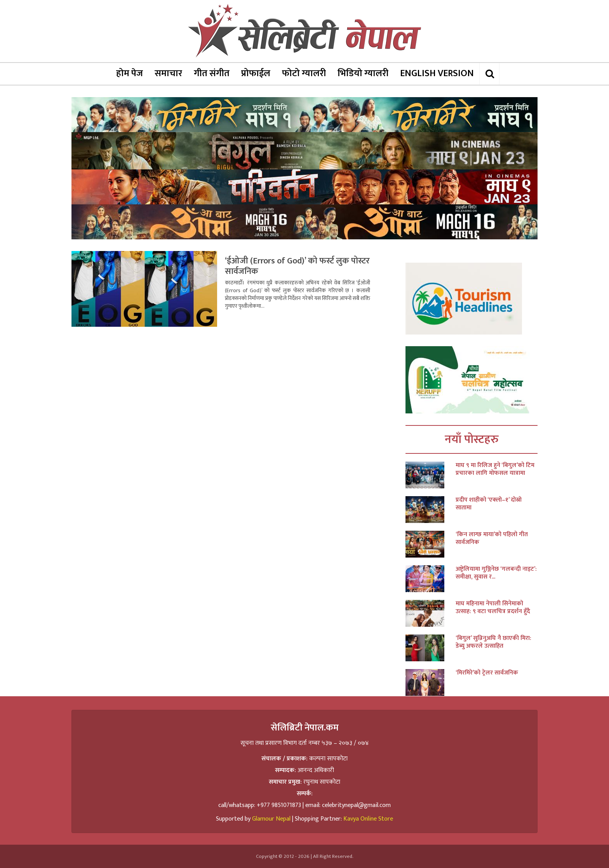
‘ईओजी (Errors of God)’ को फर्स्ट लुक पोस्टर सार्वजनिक (297, 266)
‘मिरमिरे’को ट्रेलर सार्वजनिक (487, 673)
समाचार (168, 73)
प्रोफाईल (256, 73)
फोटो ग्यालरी (304, 73)
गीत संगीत (212, 73)
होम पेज (130, 73)
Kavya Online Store (368, 819)
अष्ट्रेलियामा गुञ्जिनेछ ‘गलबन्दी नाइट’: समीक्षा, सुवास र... (496, 573)
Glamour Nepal (271, 819)
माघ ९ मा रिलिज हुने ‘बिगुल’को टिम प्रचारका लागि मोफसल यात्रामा (495, 469)
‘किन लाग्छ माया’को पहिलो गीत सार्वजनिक (492, 539)
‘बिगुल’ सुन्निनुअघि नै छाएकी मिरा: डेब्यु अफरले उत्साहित (493, 642)
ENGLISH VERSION (437, 73)
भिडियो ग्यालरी (363, 73)
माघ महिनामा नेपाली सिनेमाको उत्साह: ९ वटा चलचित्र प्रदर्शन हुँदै (493, 608)
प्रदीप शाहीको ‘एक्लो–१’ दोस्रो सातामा (489, 504)
